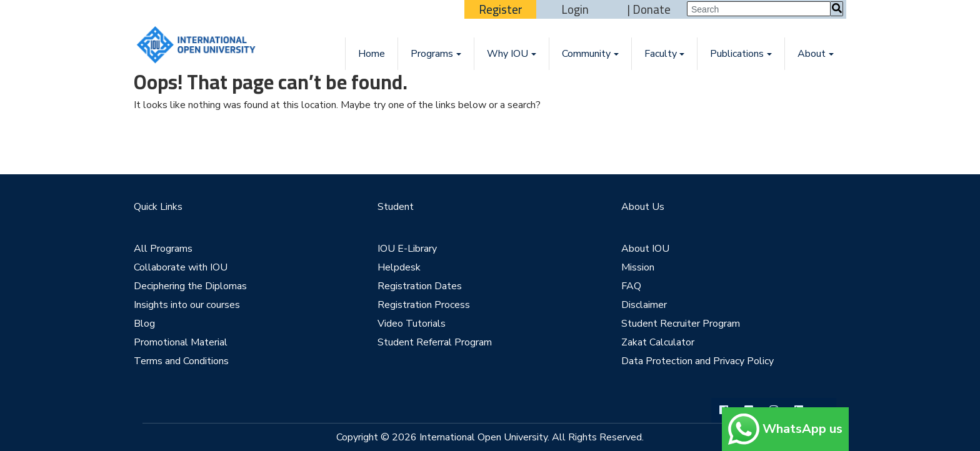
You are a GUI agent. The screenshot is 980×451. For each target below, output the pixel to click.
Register (501, 9)
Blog (144, 324)
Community (586, 54)
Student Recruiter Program (681, 324)
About (812, 54)
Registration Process (424, 305)
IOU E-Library (407, 249)
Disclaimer (644, 305)
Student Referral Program (435, 342)
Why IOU (507, 54)
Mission (638, 267)
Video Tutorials (412, 324)
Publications (737, 54)
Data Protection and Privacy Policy (697, 361)
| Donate (649, 9)
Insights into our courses (187, 305)
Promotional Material (181, 342)
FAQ (631, 286)
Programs (432, 54)
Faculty (661, 54)
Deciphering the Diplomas (190, 286)
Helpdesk (399, 267)
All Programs (163, 249)
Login (575, 9)
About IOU (645, 249)
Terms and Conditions (181, 361)
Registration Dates (420, 286)
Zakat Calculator (658, 342)
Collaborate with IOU (181, 267)
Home (372, 54)
